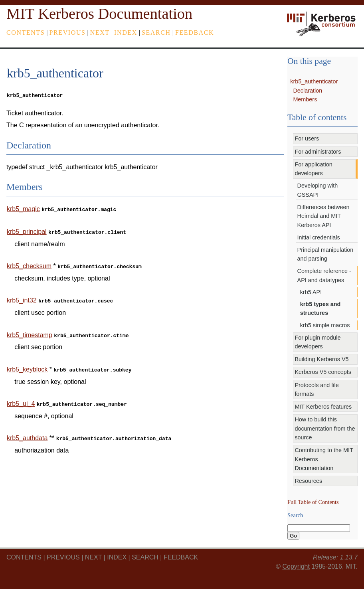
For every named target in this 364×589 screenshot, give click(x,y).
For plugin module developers (318, 342)
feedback (195, 33)
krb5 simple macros (325, 325)
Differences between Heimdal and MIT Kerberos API (323, 216)
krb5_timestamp (30, 331)
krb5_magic (23, 208)
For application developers (313, 169)
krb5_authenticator (314, 81)
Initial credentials (319, 237)
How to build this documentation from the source (325, 428)
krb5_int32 (22, 297)
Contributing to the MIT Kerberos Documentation (324, 459)
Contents (26, 33)
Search (156, 33)
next (100, 33)
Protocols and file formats (317, 389)
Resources (308, 481)
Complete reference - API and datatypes (324, 275)
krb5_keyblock (27, 365)
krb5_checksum (29, 264)
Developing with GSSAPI (318, 190)
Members (305, 99)
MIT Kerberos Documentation (99, 14)
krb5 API (311, 292)
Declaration (308, 91)
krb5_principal (27, 230)
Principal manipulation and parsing (325, 254)
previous (68, 33)
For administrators (318, 152)
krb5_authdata (27, 432)
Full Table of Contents (313, 502)
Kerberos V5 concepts (323, 372)
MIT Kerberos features (323, 407)
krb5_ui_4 (21, 398)
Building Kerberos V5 (321, 359)
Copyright (296, 566)
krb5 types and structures (320, 308)
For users (307, 138)
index (126, 33)
